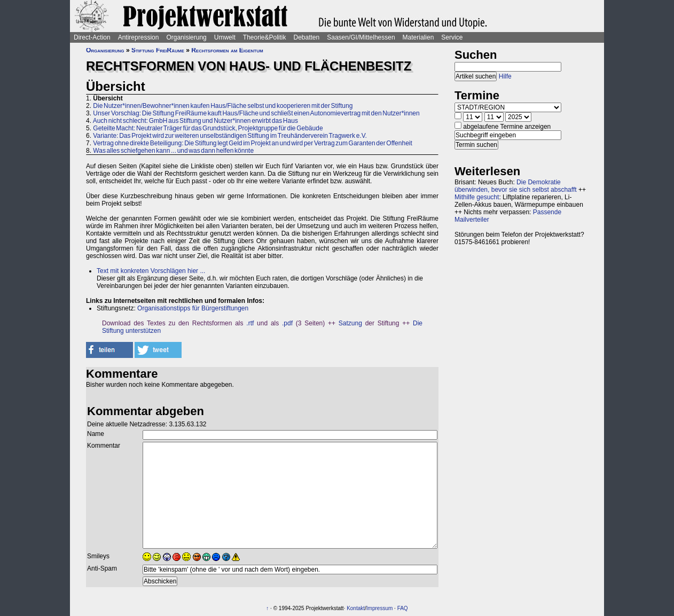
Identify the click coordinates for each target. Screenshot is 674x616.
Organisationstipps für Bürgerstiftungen (193, 308)
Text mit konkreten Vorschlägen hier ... (151, 271)
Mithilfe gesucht (477, 197)
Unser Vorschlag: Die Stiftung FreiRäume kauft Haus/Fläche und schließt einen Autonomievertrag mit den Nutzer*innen (256, 113)
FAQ (403, 608)
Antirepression (139, 37)
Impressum (379, 608)
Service (452, 37)
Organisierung (186, 37)
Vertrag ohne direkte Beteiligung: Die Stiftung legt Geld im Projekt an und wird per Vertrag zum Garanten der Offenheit (252, 143)
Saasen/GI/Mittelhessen (361, 37)
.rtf (250, 323)
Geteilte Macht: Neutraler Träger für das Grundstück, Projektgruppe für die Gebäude (208, 128)
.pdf (287, 323)
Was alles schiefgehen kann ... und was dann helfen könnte (173, 151)
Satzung (350, 323)
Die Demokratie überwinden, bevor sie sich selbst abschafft (516, 186)
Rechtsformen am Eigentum (227, 50)
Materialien (418, 37)
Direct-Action (92, 37)
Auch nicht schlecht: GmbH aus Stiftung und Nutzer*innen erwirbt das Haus (195, 121)
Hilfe (505, 76)
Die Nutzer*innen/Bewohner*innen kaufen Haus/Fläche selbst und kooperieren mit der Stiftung (223, 106)
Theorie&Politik (265, 37)
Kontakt (356, 608)
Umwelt (225, 37)
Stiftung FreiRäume (158, 50)
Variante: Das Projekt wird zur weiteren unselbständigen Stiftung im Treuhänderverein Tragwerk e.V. (230, 136)
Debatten (307, 37)
